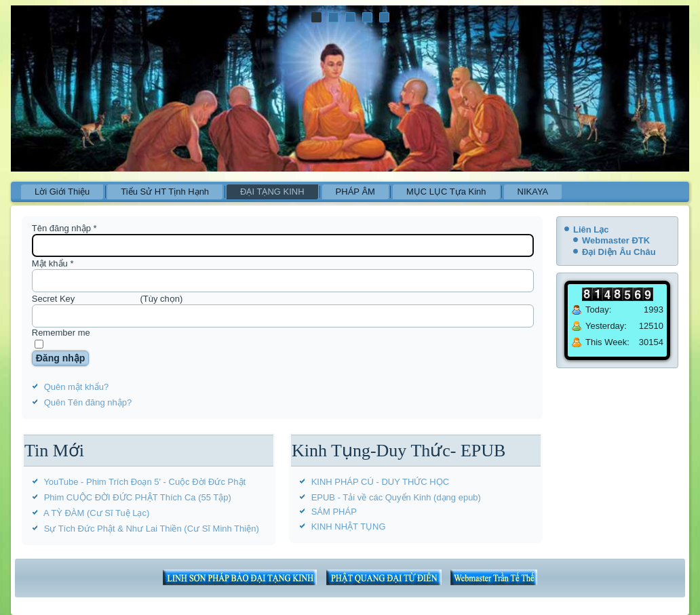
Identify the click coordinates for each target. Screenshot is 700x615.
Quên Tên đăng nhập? (88, 402)
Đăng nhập (61, 358)
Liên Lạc (591, 230)
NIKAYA (533, 192)
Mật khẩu (53, 263)
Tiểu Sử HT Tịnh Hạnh (165, 192)
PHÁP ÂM (355, 192)
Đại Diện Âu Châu (619, 252)
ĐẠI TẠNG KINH (272, 192)
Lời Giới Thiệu (62, 192)
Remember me (61, 333)
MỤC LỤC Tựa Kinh (446, 192)
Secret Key (54, 299)
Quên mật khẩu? (77, 387)
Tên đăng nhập (64, 228)
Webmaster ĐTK (616, 240)
